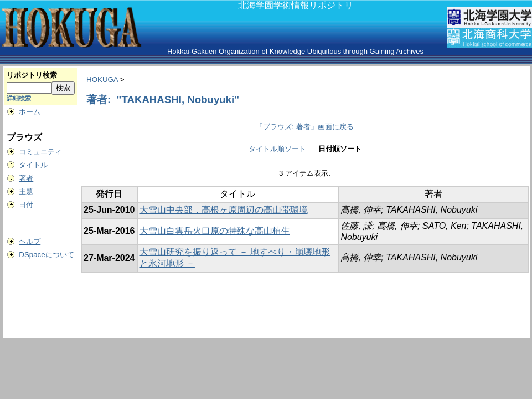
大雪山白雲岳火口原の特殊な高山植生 (215, 231)
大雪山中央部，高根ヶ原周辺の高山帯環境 (224, 210)
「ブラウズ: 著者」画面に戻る (304, 127)
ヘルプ (30, 241)
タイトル (33, 165)
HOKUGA (102, 80)
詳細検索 (19, 98)
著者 (26, 178)
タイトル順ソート (277, 149)
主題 (26, 191)
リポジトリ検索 (32, 75)
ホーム (30, 112)
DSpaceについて (46, 255)
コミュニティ (40, 152)
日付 (26, 205)
